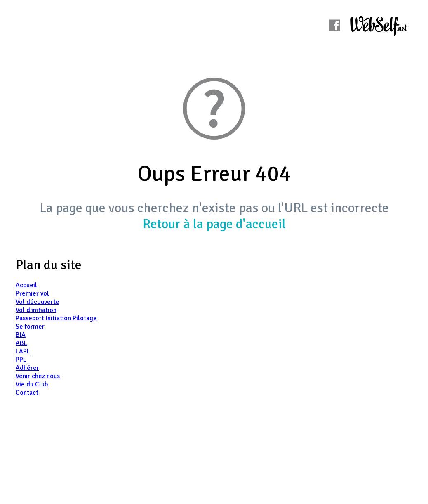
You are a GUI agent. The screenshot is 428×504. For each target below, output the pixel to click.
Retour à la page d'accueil (214, 224)
